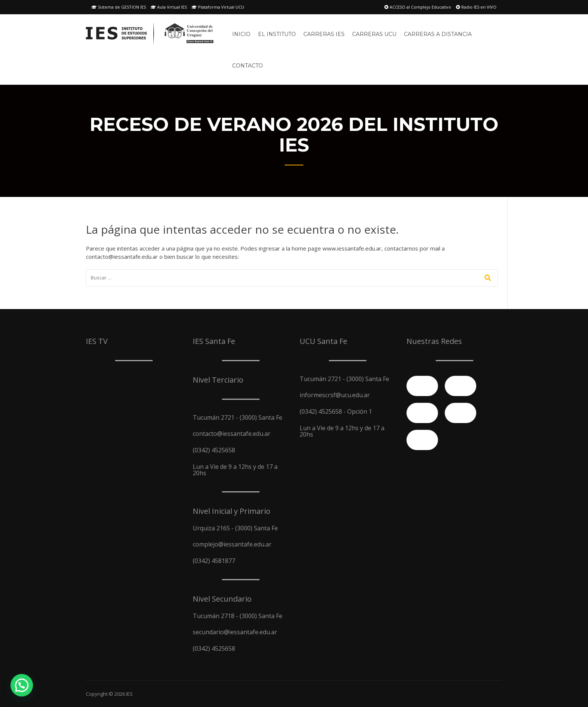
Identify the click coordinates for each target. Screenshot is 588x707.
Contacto (247, 66)
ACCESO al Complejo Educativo (418, 7)
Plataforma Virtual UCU (218, 7)
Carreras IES (324, 34)
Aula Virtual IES (169, 7)
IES (129, 694)
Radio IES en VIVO (476, 7)
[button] (22, 685)
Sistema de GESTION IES (119, 7)
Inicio (241, 34)
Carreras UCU (374, 34)
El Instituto (277, 34)
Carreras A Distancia (438, 34)
